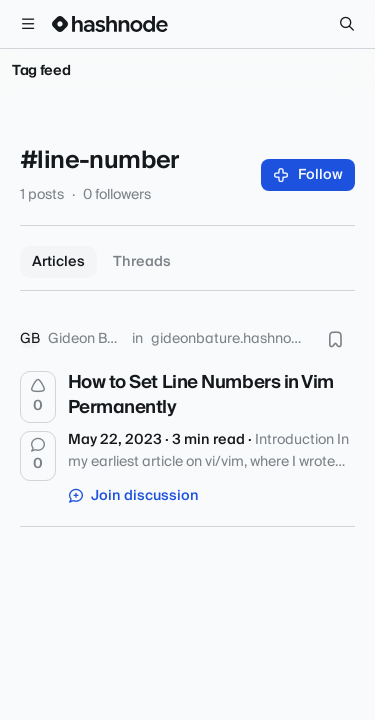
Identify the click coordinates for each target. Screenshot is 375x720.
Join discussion (134, 496)
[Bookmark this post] (335, 339)
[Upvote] (38, 397)
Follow (308, 175)
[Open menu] (28, 24)
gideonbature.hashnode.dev (229, 339)
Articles (58, 262)
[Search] (347, 24)
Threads (142, 262)
